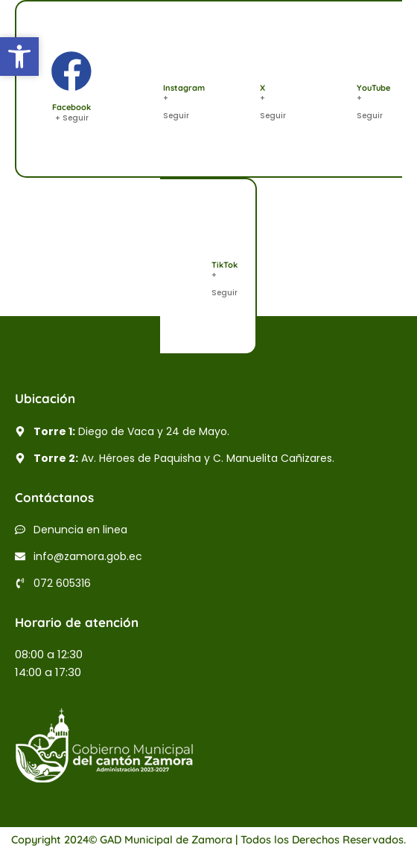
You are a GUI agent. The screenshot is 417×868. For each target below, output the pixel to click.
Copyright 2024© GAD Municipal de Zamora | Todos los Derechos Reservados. (208, 839)
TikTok (225, 265)
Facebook (71, 107)
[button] (19, 57)
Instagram (184, 88)
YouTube (373, 88)
